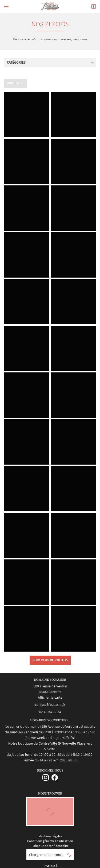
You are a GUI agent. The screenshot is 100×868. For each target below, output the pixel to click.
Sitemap (50, 852)
